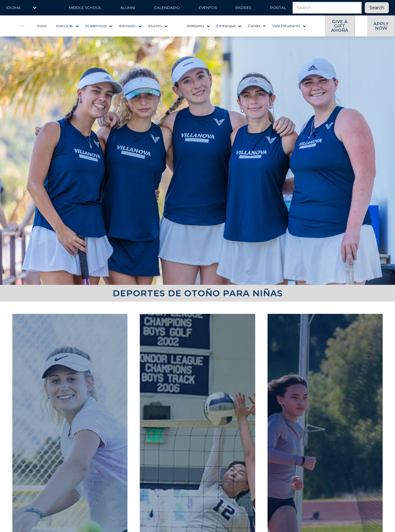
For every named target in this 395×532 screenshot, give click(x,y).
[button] (22, 8)
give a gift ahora (340, 26)
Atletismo (195, 26)
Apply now (381, 26)
